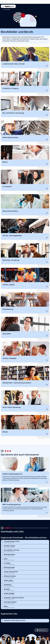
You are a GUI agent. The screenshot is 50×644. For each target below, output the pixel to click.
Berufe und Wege (7, 10)
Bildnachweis (43, 630)
